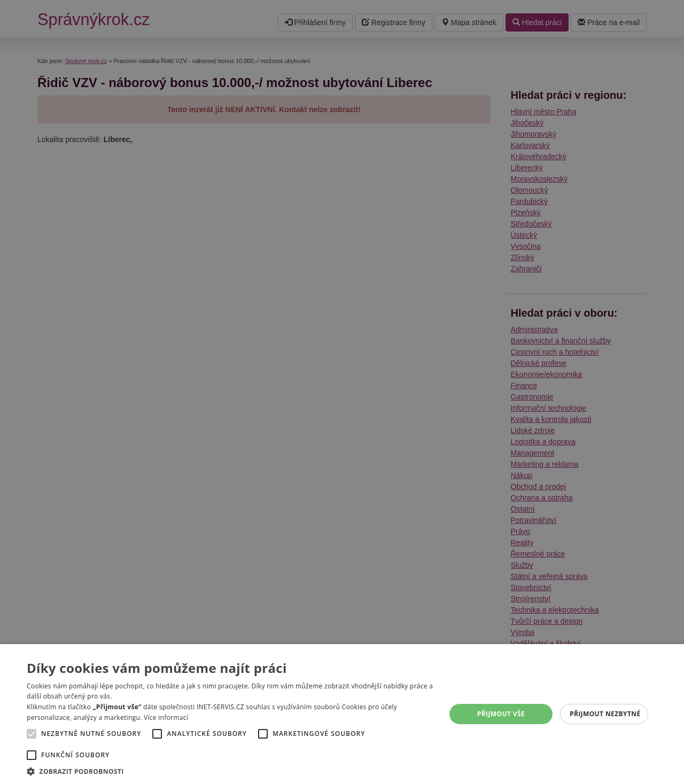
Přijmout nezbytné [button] (605, 714)
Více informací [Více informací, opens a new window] (166, 718)
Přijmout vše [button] (501, 714)
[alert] (342, 392)
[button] (230, 771)
